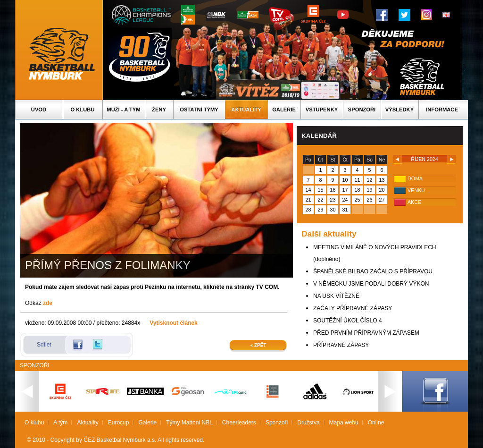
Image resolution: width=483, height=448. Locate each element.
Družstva (308, 423)
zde (48, 303)
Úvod (39, 110)
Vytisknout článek (174, 323)
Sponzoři (362, 110)
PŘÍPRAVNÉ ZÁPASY (341, 345)
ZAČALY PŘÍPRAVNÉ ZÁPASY (353, 308)
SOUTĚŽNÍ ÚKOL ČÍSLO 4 (348, 321)
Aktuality (246, 110)
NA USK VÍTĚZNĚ (336, 296)
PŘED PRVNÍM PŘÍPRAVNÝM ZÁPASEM (366, 333)
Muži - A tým (123, 110)
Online (376, 423)
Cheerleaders (239, 423)
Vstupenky (322, 110)
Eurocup (119, 423)
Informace (442, 110)
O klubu (83, 110)
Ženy (159, 110)
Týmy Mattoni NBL (189, 423)
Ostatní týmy (199, 110)
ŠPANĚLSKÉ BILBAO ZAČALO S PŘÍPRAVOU (373, 271)
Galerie (284, 110)
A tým (60, 423)
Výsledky (400, 110)
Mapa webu (344, 423)
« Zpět (258, 345)
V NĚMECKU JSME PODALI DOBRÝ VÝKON (371, 284)
